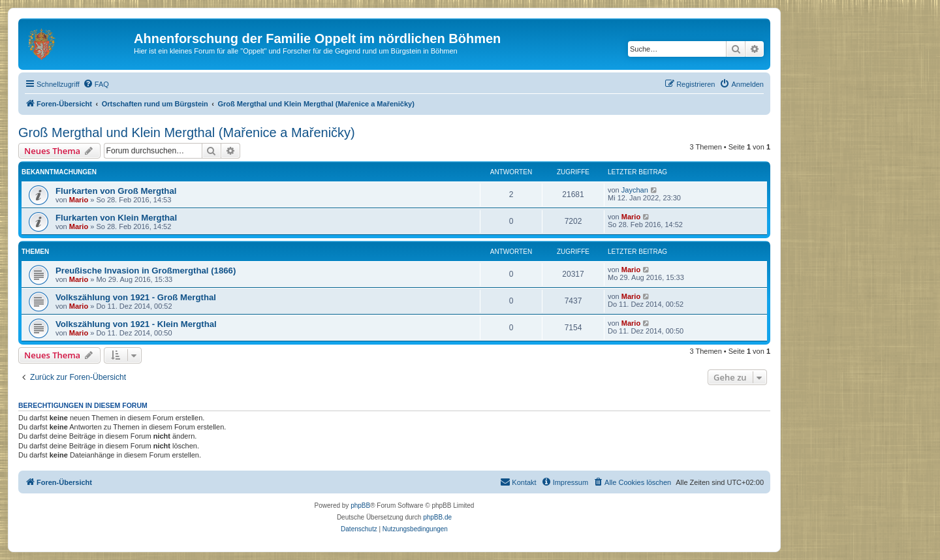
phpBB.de (437, 517)
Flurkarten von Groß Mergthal (116, 191)
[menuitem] (96, 84)
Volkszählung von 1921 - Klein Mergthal (136, 324)
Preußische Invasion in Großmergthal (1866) (146, 271)
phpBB (360, 506)
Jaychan (635, 190)
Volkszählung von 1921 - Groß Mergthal (136, 297)
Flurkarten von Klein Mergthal (116, 218)
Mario (79, 200)
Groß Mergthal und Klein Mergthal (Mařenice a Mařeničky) (187, 132)
